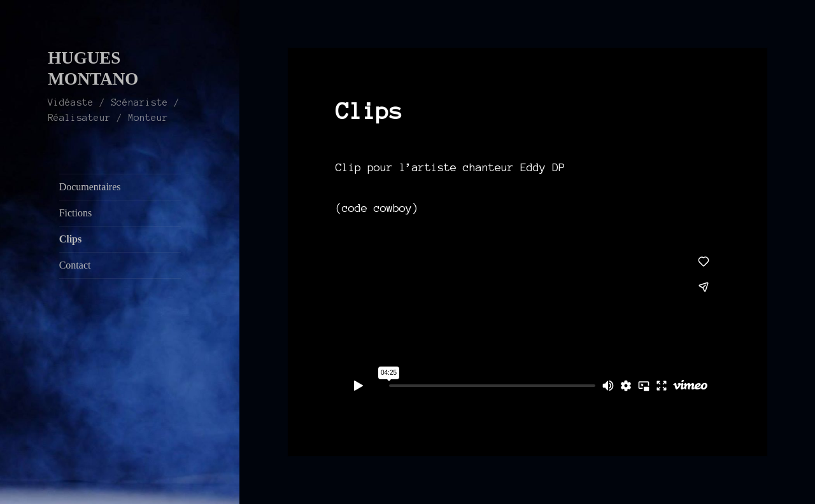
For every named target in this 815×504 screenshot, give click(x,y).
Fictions (76, 213)
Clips (71, 239)
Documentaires (90, 187)
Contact (75, 265)
